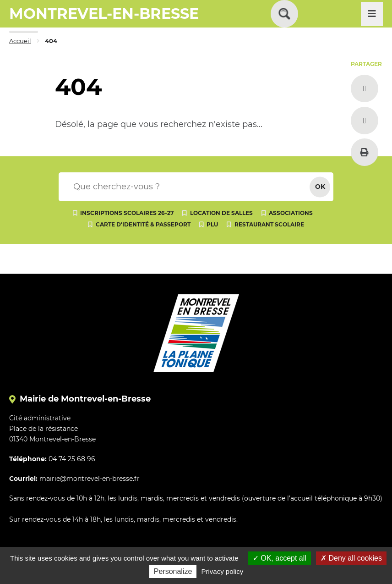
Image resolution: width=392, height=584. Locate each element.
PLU (212, 224)
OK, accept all (280, 558)
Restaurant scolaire (269, 224)
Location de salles (221, 213)
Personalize (173, 571)
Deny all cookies (351, 558)
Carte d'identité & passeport (143, 224)
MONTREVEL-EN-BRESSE (104, 14)
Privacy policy (223, 571)
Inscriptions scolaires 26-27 (127, 213)
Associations (291, 213)
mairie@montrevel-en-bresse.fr (90, 479)
